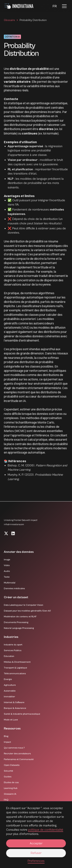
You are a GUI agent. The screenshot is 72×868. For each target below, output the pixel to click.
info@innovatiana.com (14, 524)
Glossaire (9, 20)
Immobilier (9, 697)
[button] (55, 6)
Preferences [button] (36, 861)
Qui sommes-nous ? (14, 748)
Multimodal (10, 583)
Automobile (10, 691)
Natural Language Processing (19, 628)
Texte (7, 577)
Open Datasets (12, 765)
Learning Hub (11, 788)
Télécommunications (15, 674)
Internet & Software (14, 702)
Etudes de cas (11, 782)
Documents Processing (16, 622)
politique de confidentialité (46, 830)
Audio (7, 571)
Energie (8, 679)
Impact (7, 742)
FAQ (6, 800)
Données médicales (14, 589)
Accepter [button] (36, 843)
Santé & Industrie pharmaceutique (22, 714)
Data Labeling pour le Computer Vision (24, 605)
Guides (8, 777)
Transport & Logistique (15, 668)
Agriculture (10, 685)
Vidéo (7, 565)
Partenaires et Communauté (19, 759)
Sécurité (8, 771)
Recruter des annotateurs (17, 754)
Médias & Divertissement (17, 662)
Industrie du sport (13, 645)
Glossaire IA (10, 794)
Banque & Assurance (15, 708)
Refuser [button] (36, 853)
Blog (6, 736)
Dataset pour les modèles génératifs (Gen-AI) (27, 611)
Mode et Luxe (11, 720)
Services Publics (13, 650)
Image (7, 560)
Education (9, 656)
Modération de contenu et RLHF (20, 617)
